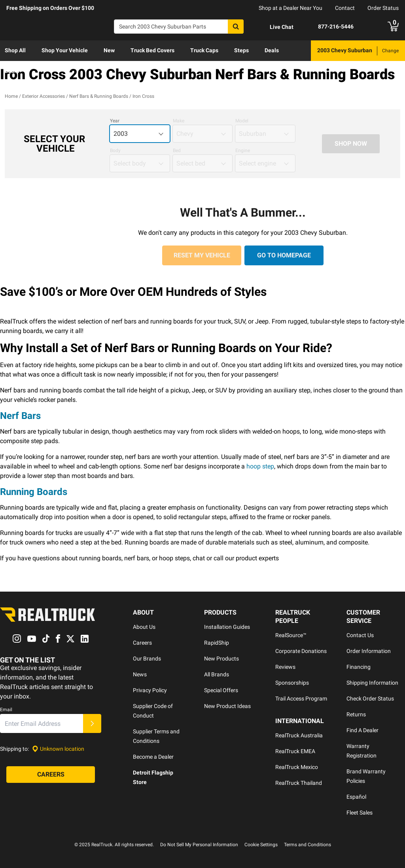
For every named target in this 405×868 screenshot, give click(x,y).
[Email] (42, 724)
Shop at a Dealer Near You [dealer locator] (291, 8)
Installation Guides (227, 627)
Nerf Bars (20, 416)
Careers (142, 643)
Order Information (369, 651)
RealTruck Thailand (299, 783)
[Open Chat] (275, 27)
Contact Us (360, 635)
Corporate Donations (301, 651)
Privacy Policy (150, 690)
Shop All (15, 50)
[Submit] (92, 724)
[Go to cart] (393, 27)
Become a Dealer (153, 757)
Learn (12, 71)
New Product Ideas (227, 706)
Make (179, 121)
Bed (177, 150)
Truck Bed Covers (152, 50)
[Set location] (58, 749)
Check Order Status (370, 699)
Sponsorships (292, 683)
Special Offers (221, 690)
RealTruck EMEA (295, 751)
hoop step (260, 466)
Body (115, 150)
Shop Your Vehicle (65, 50)
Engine (243, 150)
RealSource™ (291, 635)
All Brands (217, 674)
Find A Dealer (362, 730)
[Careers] (51, 775)
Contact (345, 8)
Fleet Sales (360, 813)
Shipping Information (372, 683)
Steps (241, 50)
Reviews (285, 667)
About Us (144, 627)
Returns (356, 714)
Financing (359, 667)
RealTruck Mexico (297, 767)
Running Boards (34, 492)
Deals (272, 50)
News (140, 674)
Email (6, 710)
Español (356, 797)
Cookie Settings (261, 845)
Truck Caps (204, 50)
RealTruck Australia (299, 735)
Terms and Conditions (308, 845)
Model (242, 121)
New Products (221, 659)
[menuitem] (15, 51)
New (109, 50)
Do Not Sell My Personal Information (199, 845)
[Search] (179, 27)
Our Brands (147, 659)
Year (115, 121)
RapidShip (217, 643)
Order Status (383, 8)
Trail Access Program (301, 699)
